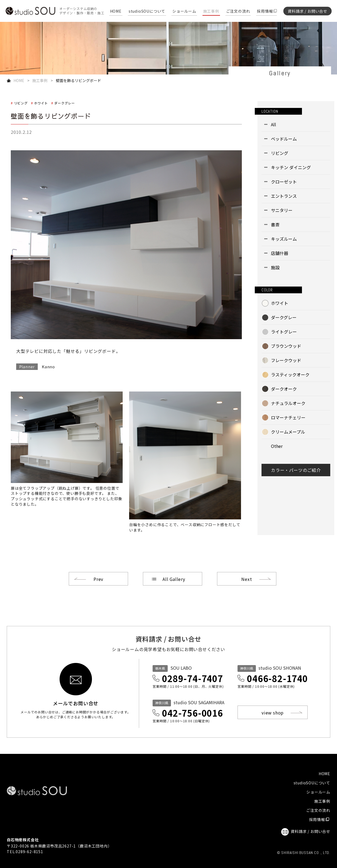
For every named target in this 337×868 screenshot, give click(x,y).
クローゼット (284, 182)
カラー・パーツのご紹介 (296, 470)
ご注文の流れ (238, 11)
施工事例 (211, 11)
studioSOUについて (147, 11)
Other (277, 446)
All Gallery (174, 579)
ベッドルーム (284, 139)
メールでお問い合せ (76, 703)
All (274, 124)
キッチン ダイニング (291, 167)
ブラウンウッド (286, 346)
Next (247, 579)
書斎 (275, 224)
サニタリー (282, 210)
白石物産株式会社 (23, 840)
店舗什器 (280, 253)
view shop (273, 713)
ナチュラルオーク (288, 403)
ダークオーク (284, 389)
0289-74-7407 (192, 678)
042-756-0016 (192, 713)
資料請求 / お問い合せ (307, 11)
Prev (98, 579)
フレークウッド (286, 360)
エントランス (284, 196)
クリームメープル (288, 432)
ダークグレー (65, 103)
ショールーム (184, 11)
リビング (21, 103)
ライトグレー (284, 332)
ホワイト (41, 103)
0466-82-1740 (277, 678)
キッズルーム (284, 239)
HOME (116, 11)
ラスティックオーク (290, 375)
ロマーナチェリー (288, 417)
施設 (275, 267)
